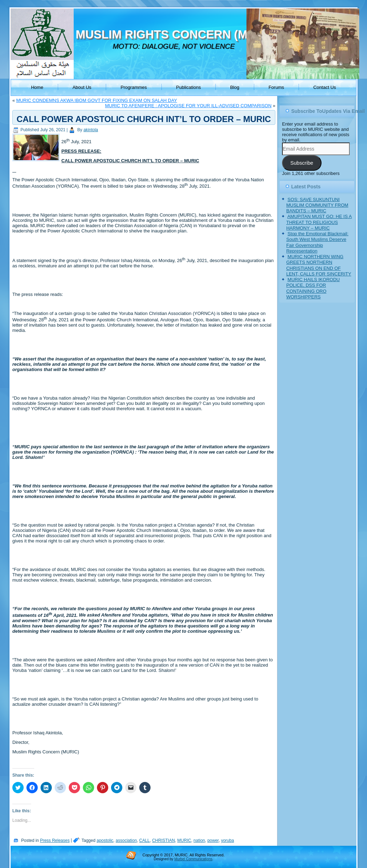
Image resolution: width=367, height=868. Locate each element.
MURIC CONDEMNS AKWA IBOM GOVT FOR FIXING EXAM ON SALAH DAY (97, 100)
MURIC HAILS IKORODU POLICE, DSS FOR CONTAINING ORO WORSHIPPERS (313, 288)
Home (37, 87)
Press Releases (55, 840)
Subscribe (302, 163)
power (213, 840)
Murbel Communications (193, 859)
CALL (145, 840)
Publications (189, 87)
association (126, 840)
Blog (235, 87)
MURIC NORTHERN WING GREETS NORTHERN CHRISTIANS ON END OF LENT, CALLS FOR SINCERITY (319, 265)
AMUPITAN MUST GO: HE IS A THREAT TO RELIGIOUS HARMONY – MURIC (319, 222)
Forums (276, 87)
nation (199, 840)
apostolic (105, 840)
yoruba (228, 840)
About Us (82, 87)
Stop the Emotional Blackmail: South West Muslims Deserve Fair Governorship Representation (317, 242)
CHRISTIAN (163, 840)
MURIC (184, 840)
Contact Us (325, 87)
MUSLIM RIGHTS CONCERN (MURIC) (178, 34)
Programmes (134, 87)
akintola (91, 130)
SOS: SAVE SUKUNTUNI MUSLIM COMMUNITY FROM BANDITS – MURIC (317, 205)
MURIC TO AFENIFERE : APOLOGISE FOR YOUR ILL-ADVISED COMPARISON (188, 106)
